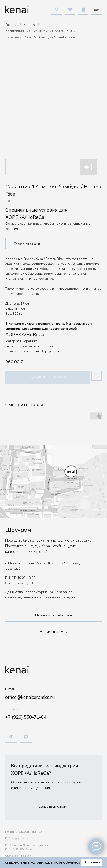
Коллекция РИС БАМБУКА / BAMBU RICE (39, 31)
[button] (53, 806)
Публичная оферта (17, 838)
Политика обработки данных (23, 832)
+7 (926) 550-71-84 (26, 717)
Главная (12, 25)
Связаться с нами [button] (27, 244)
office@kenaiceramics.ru (30, 697)
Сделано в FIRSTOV (18, 856)
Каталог (30, 25)
